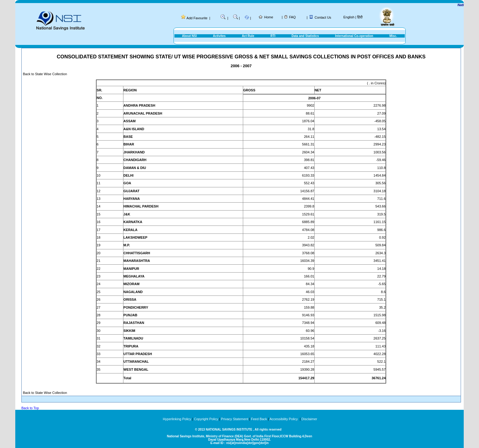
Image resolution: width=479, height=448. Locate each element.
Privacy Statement (234, 419)
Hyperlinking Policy (177, 419)
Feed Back (259, 419)
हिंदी (360, 17)
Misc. (393, 36)
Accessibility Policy (284, 419)
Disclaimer (309, 419)
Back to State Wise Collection (45, 74)
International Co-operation (354, 36)
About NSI (189, 36)
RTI (273, 36)
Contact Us (323, 17)
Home (269, 17)
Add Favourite (197, 18)
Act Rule (248, 36)
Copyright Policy (206, 419)
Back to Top (30, 408)
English (349, 17)
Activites (219, 36)
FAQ (292, 17)
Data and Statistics (305, 36)
